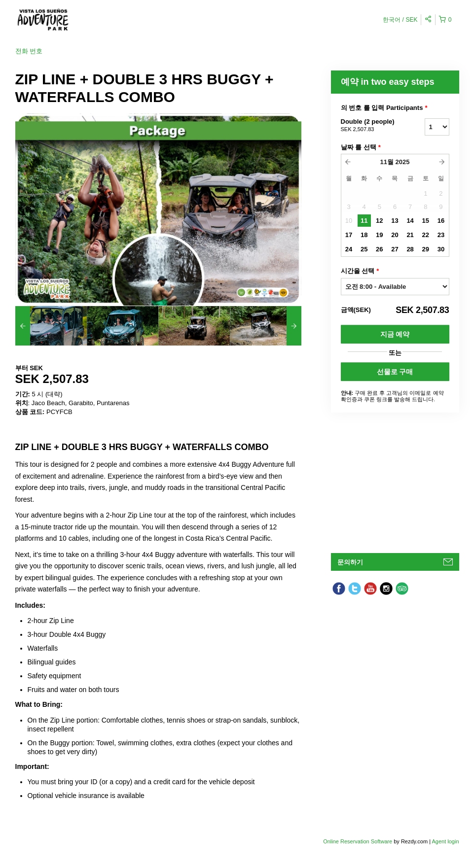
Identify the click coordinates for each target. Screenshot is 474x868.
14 (410, 221)
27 (395, 249)
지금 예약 (395, 334)
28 (410, 249)
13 (395, 221)
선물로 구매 (395, 372)
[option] (51, 326)
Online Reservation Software (358, 841)
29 (426, 249)
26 (379, 249)
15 (426, 221)
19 (379, 235)
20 (395, 235)
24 (349, 249)
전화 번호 (29, 51)
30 (441, 249)
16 (441, 221)
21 (410, 235)
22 (426, 235)
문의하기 (350, 562)
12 (379, 221)
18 (364, 235)
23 (441, 235)
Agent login (445, 841)
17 (349, 235)
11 (364, 221)
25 (364, 249)
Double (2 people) (370, 126)
